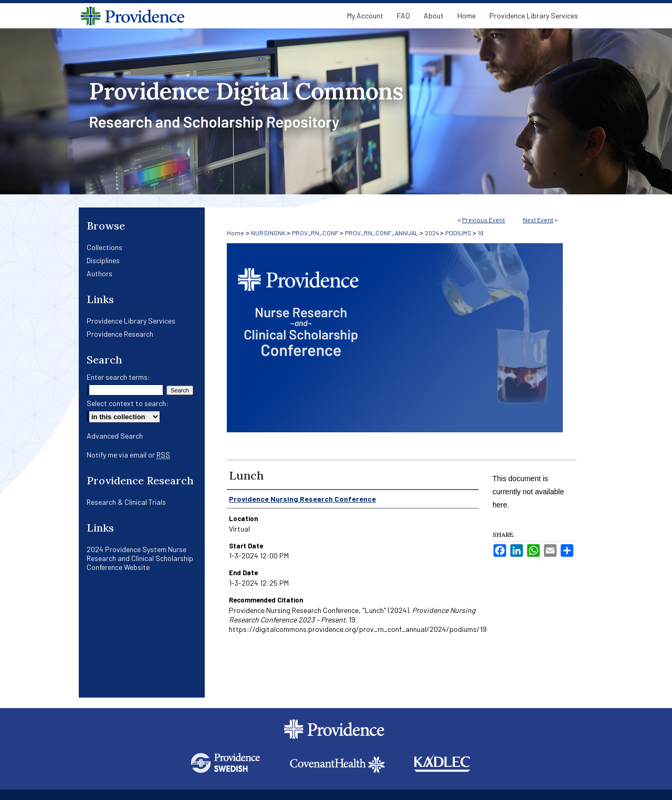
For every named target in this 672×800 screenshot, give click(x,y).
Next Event (538, 220)
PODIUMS (459, 233)
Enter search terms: (118, 377)
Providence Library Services (131, 321)
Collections (104, 247)
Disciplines (103, 260)
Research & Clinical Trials (126, 502)
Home (235, 233)
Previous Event (484, 220)
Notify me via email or (128, 455)
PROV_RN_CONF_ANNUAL (382, 233)
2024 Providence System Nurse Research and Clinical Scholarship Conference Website (140, 558)
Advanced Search (115, 436)
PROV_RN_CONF (316, 233)
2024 (432, 233)
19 (481, 233)
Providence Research (120, 334)
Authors (99, 273)
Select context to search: (128, 403)
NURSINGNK (269, 233)
